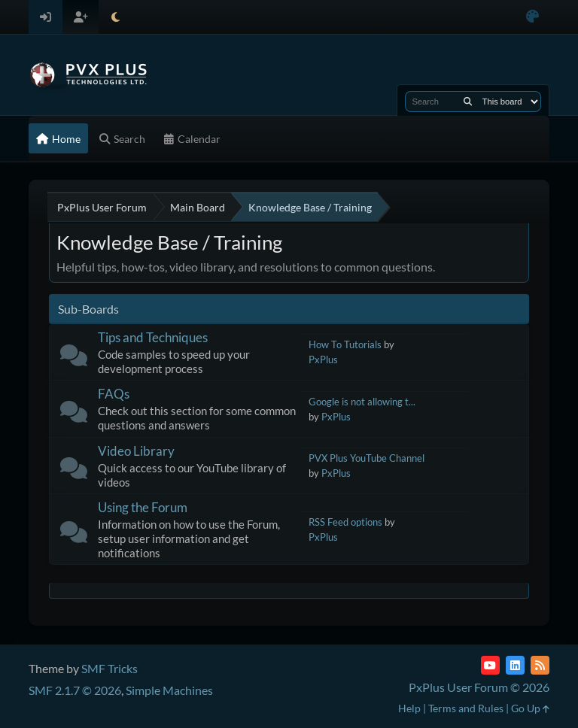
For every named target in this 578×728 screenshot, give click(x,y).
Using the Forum (143, 507)
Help (409, 708)
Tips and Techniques (153, 337)
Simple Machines (169, 690)
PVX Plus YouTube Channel (367, 458)
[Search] (468, 102)
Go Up (530, 708)
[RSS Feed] (540, 665)
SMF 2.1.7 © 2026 (75, 690)
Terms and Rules (466, 708)
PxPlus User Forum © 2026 (479, 687)
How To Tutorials (345, 344)
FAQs (114, 394)
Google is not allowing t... (362, 402)
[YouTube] (490, 665)
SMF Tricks (110, 668)
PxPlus (323, 359)
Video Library (136, 451)
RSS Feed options (345, 522)
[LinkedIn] (515, 665)
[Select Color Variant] (532, 17)
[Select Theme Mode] (116, 17)
